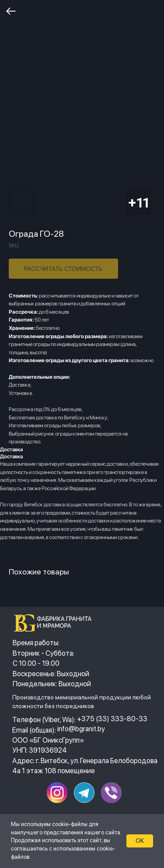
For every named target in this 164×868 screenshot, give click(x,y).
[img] (55, 623)
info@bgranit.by (81, 729)
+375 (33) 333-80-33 (112, 719)
